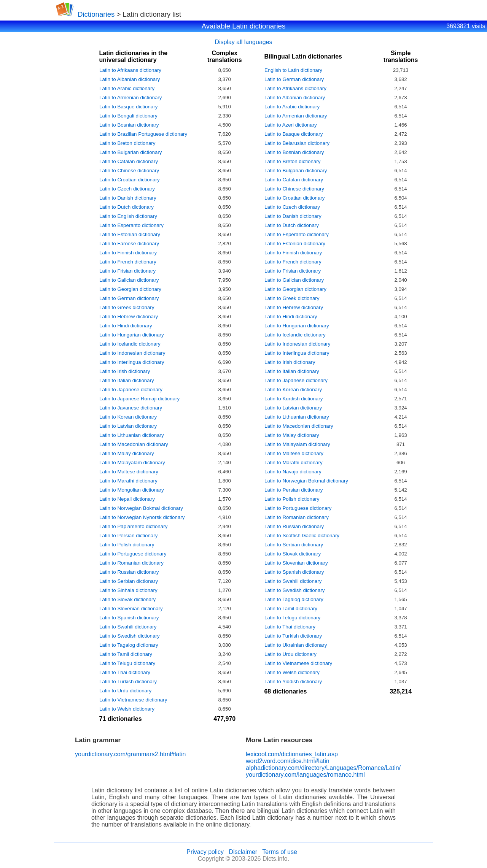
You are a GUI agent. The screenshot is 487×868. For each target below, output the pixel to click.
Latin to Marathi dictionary (128, 481)
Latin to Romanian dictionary (131, 563)
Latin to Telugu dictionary (127, 663)
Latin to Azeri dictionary (291, 125)
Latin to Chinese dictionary (129, 171)
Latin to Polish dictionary (127, 545)
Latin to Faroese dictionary (129, 244)
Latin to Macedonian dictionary (134, 444)
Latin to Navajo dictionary (293, 472)
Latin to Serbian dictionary (129, 581)
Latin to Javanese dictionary (131, 408)
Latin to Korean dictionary (128, 417)
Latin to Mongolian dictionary (132, 490)
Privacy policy (205, 852)
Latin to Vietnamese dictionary (133, 700)
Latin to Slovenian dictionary (131, 609)
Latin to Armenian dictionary (131, 98)
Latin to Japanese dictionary (131, 390)
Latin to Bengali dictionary (128, 116)
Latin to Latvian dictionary (128, 426)
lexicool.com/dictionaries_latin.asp (292, 754)
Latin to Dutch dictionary (127, 207)
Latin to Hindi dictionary (126, 326)
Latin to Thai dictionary (125, 672)
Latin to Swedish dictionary (130, 636)
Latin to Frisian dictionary (127, 271)
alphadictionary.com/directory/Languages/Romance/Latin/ (323, 768)
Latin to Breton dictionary (127, 143)
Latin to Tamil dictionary (126, 654)
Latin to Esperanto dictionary (131, 225)
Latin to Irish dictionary (125, 371)
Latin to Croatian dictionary (130, 180)
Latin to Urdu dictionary (125, 691)
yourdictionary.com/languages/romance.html (305, 775)
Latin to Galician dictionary (129, 280)
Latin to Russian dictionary (129, 572)
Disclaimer (243, 852)
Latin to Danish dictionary (128, 198)
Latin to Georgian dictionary (130, 289)
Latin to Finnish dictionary (128, 253)
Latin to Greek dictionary (127, 307)
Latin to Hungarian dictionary (132, 335)
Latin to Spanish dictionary (129, 618)
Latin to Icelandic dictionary (130, 344)
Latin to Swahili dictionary (128, 627)
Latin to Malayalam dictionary (132, 463)
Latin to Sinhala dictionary (128, 590)
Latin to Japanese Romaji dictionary (139, 399)
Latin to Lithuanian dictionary (132, 435)
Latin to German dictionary (129, 298)
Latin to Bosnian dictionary (129, 125)
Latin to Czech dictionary (127, 189)
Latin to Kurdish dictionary (294, 399)
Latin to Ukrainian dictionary (296, 645)
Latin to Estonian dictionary (130, 234)
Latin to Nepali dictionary (127, 499)
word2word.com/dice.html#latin (288, 761)
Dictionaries (96, 14)
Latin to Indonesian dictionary (132, 353)
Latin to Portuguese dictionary (133, 554)
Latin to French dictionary (128, 262)
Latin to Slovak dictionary (127, 599)
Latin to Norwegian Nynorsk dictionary (142, 517)
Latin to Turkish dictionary (128, 682)
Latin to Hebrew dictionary (129, 317)
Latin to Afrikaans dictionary (130, 70)
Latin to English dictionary (128, 216)
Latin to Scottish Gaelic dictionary (302, 536)
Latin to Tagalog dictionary (129, 645)
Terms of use (280, 852)
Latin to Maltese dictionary (129, 472)
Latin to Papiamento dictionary (133, 526)
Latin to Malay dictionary (127, 453)
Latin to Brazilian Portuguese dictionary (143, 134)
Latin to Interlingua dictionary (132, 362)
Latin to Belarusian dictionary (297, 143)
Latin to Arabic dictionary (127, 88)
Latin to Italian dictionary (127, 380)
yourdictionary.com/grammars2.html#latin (130, 754)
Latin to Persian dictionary (128, 536)
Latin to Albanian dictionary (130, 79)
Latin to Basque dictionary (128, 107)
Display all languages (243, 42)
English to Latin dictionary (293, 70)
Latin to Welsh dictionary (127, 709)
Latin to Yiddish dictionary (293, 682)
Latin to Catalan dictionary (129, 161)
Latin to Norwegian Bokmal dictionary (141, 508)
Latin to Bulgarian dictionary (131, 152)
